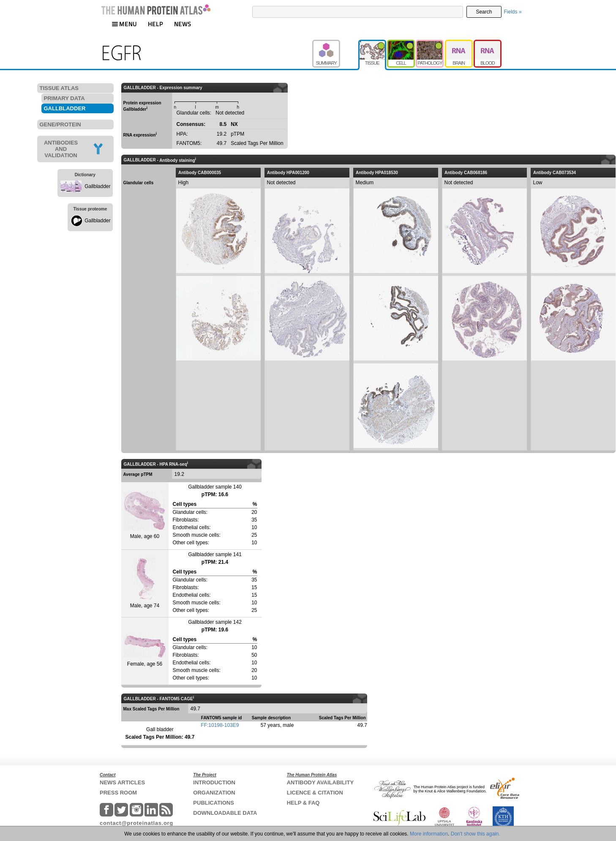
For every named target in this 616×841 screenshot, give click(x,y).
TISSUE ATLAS (59, 88)
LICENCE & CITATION (315, 793)
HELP (155, 24)
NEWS (183, 24)
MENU (124, 24)
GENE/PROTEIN (60, 124)
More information (429, 834)
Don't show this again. (476, 834)
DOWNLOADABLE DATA (225, 813)
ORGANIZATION (214, 793)
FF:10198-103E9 (220, 725)
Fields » (513, 12)
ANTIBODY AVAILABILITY (320, 782)
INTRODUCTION (214, 782)
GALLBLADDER (65, 108)
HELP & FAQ (303, 803)
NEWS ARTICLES (122, 782)
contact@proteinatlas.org (136, 823)
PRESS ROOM (118, 793)
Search (484, 12)
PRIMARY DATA (64, 98)
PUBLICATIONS (214, 803)
